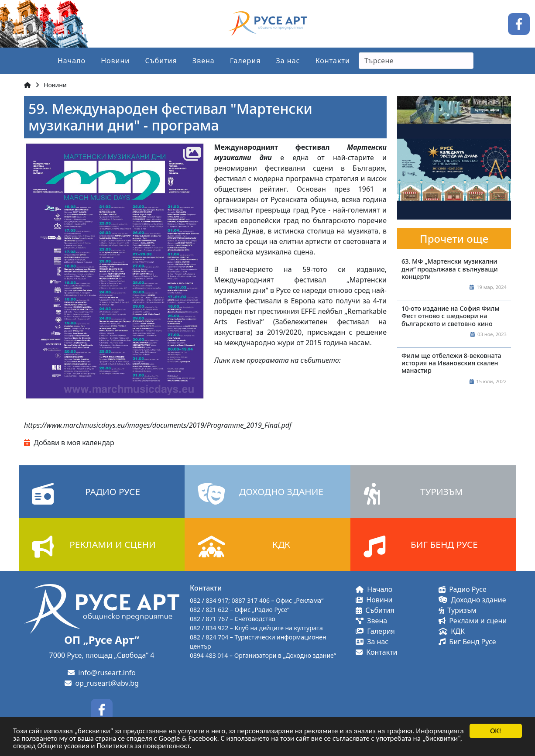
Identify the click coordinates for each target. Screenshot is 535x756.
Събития (161, 61)
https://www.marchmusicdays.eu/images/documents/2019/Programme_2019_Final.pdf (158, 425)
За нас (288, 61)
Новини (115, 61)
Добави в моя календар (69, 443)
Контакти (333, 61)
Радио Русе (463, 589)
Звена (204, 61)
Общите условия (63, 746)
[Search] (416, 61)
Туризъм (458, 610)
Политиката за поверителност (143, 746)
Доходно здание (472, 600)
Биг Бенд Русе (467, 642)
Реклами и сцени (473, 621)
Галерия (245, 61)
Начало (72, 61)
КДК (452, 631)
